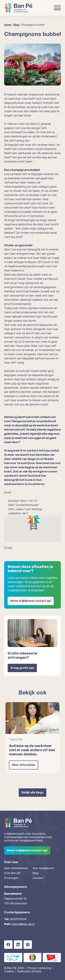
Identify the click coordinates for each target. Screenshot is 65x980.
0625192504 (18, 919)
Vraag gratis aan (22, 668)
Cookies (9, 971)
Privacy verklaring (39, 968)
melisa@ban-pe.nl (23, 924)
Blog (16, 25)
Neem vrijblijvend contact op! (31, 601)
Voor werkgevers (43, 868)
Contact (38, 878)
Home (8, 25)
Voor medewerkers (16, 868)
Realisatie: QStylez (29, 971)
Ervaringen (11, 878)
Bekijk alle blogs (32, 792)
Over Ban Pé (12, 873)
